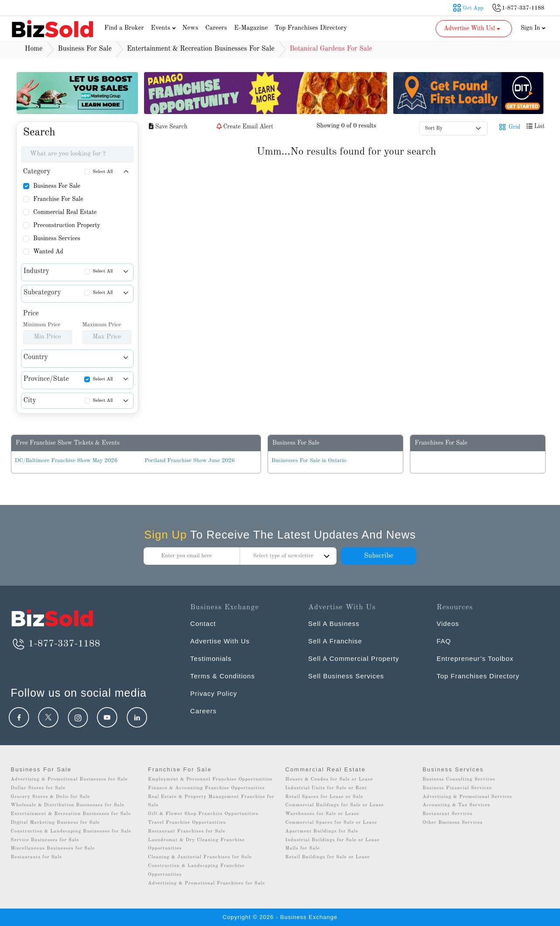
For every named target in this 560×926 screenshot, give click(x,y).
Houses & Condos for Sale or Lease (329, 779)
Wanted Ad (48, 252)
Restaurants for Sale (36, 857)
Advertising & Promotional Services (467, 797)
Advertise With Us (220, 641)
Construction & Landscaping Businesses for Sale (71, 831)
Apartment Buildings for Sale (322, 831)
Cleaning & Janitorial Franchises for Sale (200, 857)
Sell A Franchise (335, 641)
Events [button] (165, 28)
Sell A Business (334, 624)
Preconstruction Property (67, 225)
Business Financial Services (457, 788)
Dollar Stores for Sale (38, 788)
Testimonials (211, 658)
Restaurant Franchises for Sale (187, 831)
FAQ (444, 641)
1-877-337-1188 (56, 644)
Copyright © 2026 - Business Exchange (280, 917)
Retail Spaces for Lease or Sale (325, 797)
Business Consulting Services (459, 779)
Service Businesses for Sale (45, 840)
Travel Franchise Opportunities (187, 823)
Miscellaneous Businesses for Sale (53, 848)
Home (34, 49)
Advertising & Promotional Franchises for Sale (206, 883)
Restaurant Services (448, 814)
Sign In (533, 28)
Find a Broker (124, 28)
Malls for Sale (303, 848)
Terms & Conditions (223, 676)
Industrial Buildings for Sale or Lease (333, 840)
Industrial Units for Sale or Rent (326, 788)
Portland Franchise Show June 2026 (190, 461)
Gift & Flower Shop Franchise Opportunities (203, 814)
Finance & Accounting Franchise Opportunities (206, 788)
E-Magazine (251, 28)
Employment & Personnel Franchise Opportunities (210, 779)
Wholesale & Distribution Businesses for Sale (68, 805)
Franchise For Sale (58, 199)
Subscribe (379, 556)
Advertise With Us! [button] (473, 28)
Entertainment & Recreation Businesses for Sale (71, 814)
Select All (103, 172)
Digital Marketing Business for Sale (55, 823)
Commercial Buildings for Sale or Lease (335, 805)
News (191, 28)
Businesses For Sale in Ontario (309, 461)
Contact (203, 624)
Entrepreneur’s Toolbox (475, 658)
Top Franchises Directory (311, 28)
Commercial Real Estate (65, 212)
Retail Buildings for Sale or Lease (328, 857)
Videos (448, 624)
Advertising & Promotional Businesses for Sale (69, 779)
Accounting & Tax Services (456, 805)
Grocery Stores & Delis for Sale (51, 797)
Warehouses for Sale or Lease (323, 814)
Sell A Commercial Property (354, 658)
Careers (216, 28)
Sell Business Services (346, 676)
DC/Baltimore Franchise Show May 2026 (66, 461)
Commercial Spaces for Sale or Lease (332, 823)
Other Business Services (453, 823)
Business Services (57, 238)
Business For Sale (57, 186)
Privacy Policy (214, 693)
